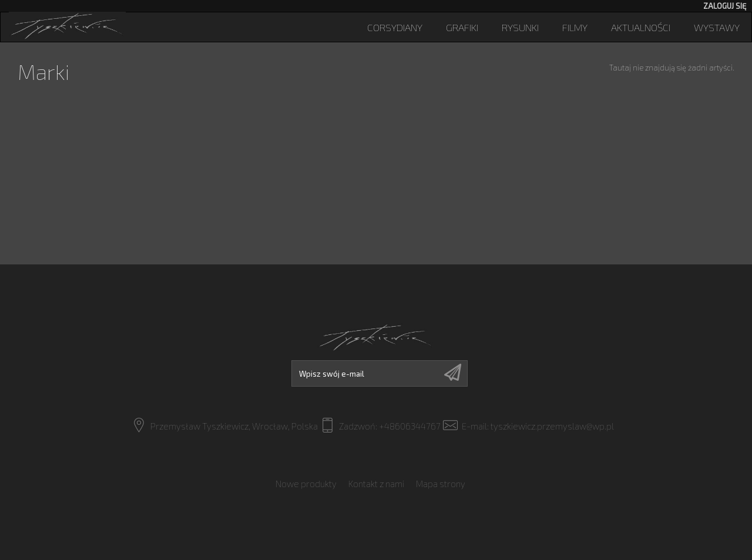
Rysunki (520, 27)
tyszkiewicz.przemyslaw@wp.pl (552, 426)
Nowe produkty (306, 484)
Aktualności (641, 27)
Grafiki (462, 27)
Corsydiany (395, 27)
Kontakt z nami (376, 484)
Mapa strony (441, 484)
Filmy (575, 27)
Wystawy (717, 27)
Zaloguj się (725, 6)
